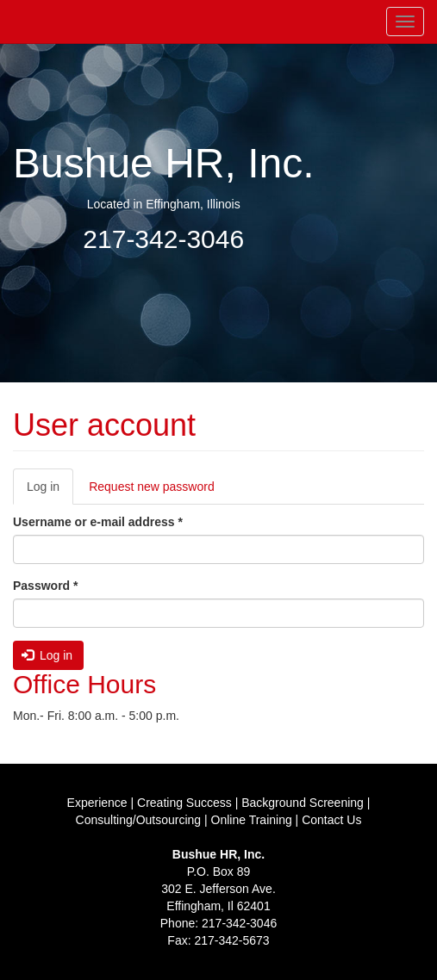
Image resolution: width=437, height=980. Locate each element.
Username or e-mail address (98, 522)
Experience (97, 803)
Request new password (152, 487)
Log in (50, 491)
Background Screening (303, 803)
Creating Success (184, 803)
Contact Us (331, 820)
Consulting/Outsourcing (139, 820)
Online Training (252, 820)
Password (45, 586)
